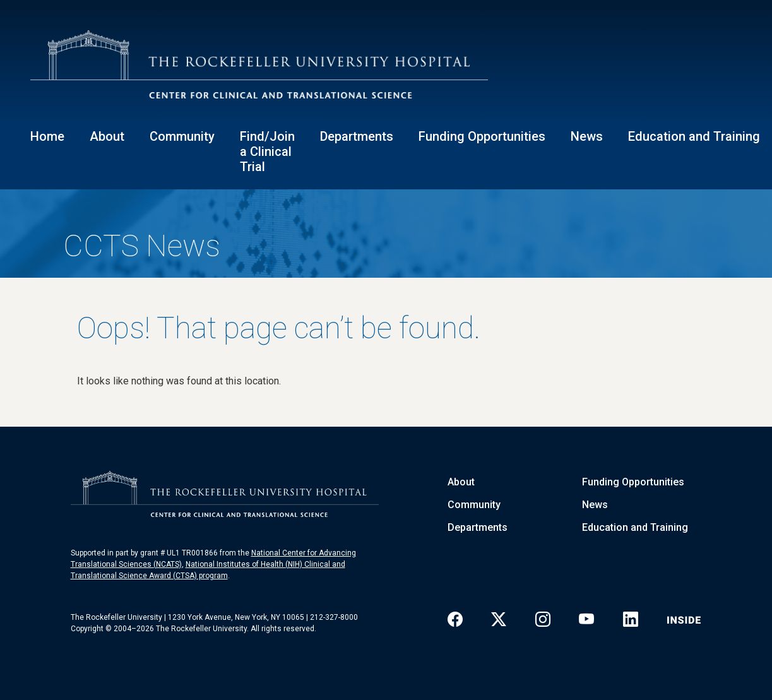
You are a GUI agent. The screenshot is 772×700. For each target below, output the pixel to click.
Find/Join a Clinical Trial (267, 151)
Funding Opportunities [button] (482, 136)
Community (474, 505)
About (461, 482)
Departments (478, 527)
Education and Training (635, 527)
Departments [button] (357, 136)
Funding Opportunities (633, 482)
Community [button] (182, 136)
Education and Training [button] (694, 136)
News (587, 136)
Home (47, 136)
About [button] (107, 136)
